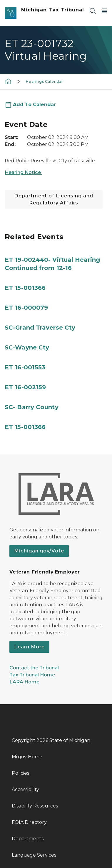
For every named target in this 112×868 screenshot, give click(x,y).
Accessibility (25, 789)
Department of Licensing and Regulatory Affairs (54, 199)
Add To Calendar (34, 105)
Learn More (29, 647)
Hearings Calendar (45, 81)
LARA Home (24, 682)
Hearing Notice (23, 172)
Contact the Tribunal (34, 668)
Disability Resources (35, 806)
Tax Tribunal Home (32, 675)
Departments (28, 839)
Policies (20, 773)
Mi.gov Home (27, 757)
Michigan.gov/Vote (39, 551)
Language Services (34, 855)
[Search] (93, 11)
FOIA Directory (29, 822)
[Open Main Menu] (104, 11)
